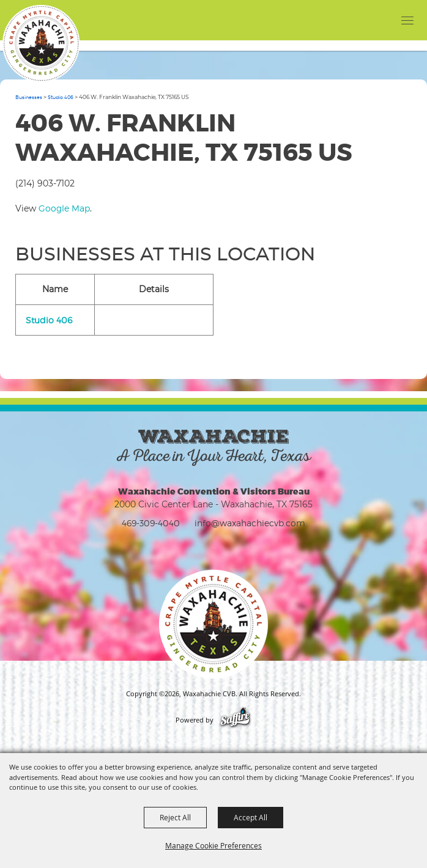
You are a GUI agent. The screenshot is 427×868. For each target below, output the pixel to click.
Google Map (64, 208)
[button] (383, 20)
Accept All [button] (251, 817)
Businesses (29, 97)
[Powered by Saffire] (235, 720)
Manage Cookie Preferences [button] (213, 845)
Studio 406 (61, 97)
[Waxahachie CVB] (41, 43)
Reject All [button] (175, 817)
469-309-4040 (151, 523)
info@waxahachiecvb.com (250, 523)
